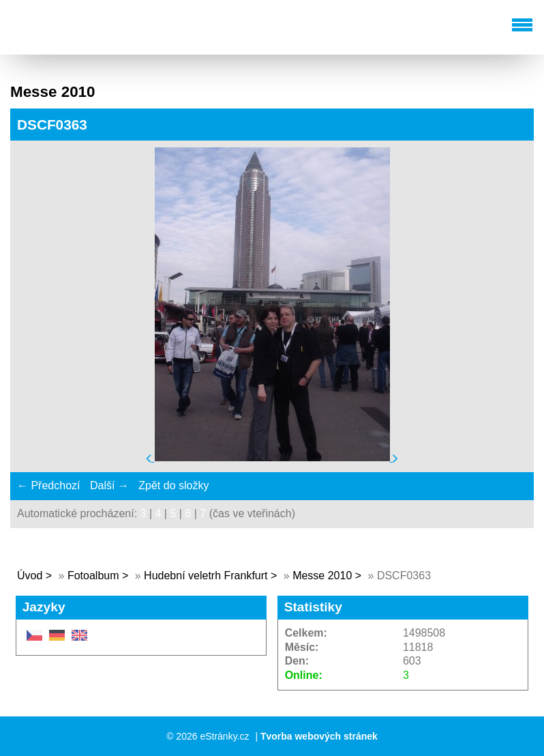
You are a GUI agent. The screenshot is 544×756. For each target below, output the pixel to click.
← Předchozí (48, 485)
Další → (109, 485)
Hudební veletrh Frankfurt (207, 576)
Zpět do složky (173, 485)
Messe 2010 (322, 576)
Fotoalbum (93, 576)
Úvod (30, 576)
